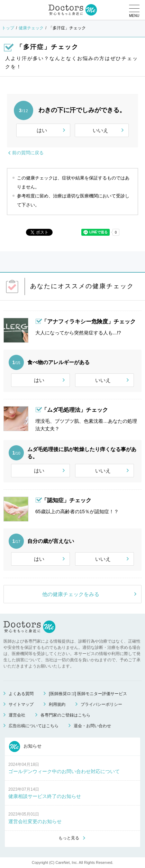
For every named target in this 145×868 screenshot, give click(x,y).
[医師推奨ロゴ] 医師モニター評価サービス (88, 694)
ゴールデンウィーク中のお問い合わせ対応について (64, 771)
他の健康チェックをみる (71, 594)
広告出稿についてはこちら (34, 726)
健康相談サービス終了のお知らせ (45, 796)
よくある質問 (21, 694)
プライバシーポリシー (101, 704)
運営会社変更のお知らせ (35, 821)
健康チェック (31, 28)
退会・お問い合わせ (92, 726)
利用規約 (57, 704)
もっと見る (69, 838)
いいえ (101, 130)
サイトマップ (21, 704)
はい (42, 130)
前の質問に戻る (28, 153)
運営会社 (17, 715)
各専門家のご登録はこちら (65, 715)
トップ (8, 28)
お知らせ (25, 747)
